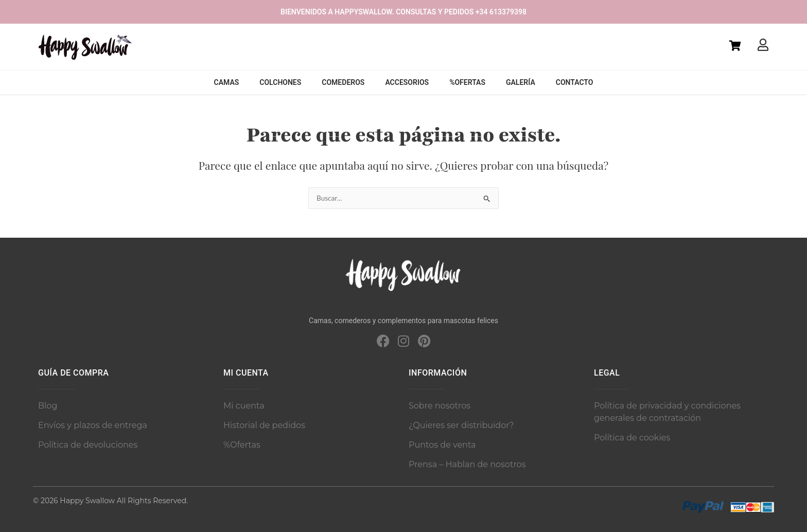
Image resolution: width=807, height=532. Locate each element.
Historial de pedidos (264, 425)
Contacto (575, 82)
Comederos (343, 82)
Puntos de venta (442, 445)
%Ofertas (467, 82)
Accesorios (407, 82)
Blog (48, 406)
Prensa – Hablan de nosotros (467, 464)
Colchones (280, 82)
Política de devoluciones (88, 445)
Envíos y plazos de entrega (93, 425)
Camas (227, 82)
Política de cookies (632, 438)
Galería (521, 82)
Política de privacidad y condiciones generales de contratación (667, 412)
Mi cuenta (244, 406)
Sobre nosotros (440, 406)
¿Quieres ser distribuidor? (461, 425)
